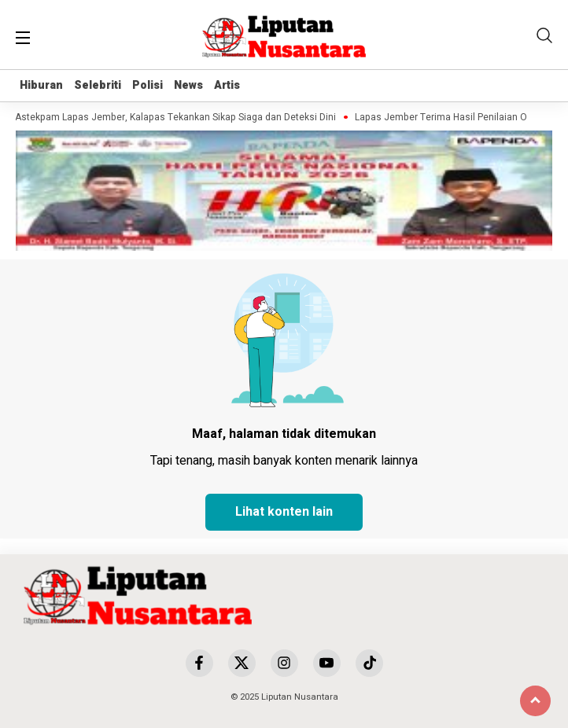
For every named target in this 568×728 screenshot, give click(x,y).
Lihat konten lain (284, 512)
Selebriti (98, 85)
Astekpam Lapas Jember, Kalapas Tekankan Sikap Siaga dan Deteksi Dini (177, 118)
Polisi (148, 85)
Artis (227, 85)
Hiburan (41, 85)
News (188, 85)
